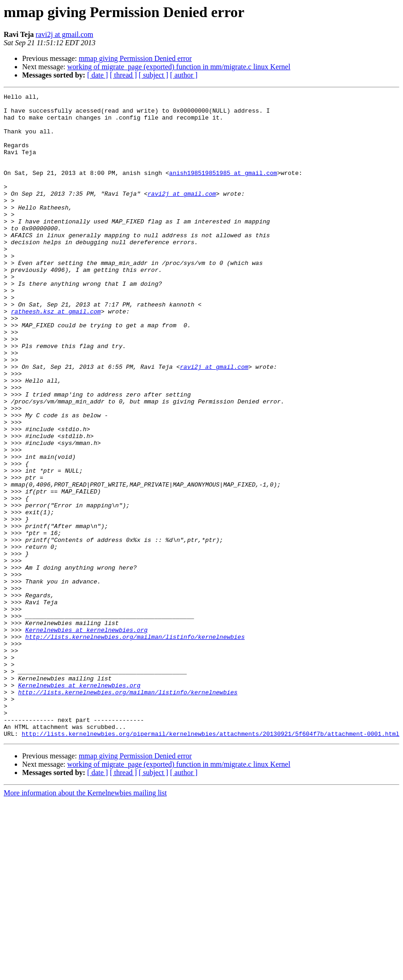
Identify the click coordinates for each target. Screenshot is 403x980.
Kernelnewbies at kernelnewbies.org (86, 738)
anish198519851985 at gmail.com (223, 189)
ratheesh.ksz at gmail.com (56, 355)
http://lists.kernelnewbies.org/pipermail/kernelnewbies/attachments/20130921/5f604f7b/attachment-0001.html (210, 862)
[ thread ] (123, 75)
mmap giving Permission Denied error (135, 58)
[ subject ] (154, 75)
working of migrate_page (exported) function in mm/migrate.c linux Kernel (179, 67)
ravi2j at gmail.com (64, 34)
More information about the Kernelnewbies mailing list (85, 922)
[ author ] (184, 75)
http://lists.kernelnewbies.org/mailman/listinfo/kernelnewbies (135, 746)
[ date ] (98, 75)
